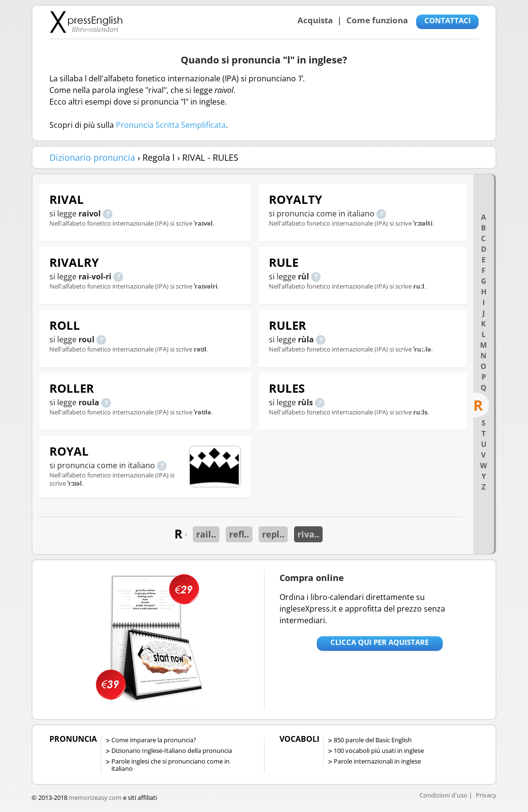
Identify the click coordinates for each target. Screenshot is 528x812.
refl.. (239, 534)
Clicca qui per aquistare (380, 642)
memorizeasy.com (95, 797)
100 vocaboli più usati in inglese (379, 751)
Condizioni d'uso (443, 795)
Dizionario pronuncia (92, 157)
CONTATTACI (448, 20)
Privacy (486, 795)
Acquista (315, 20)
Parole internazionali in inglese (377, 761)
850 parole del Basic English (373, 740)
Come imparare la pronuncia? (154, 740)
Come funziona (377, 20)
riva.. (308, 534)
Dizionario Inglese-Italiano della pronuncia (172, 751)
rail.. (206, 534)
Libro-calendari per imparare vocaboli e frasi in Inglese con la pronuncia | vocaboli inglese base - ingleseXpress (86, 22)
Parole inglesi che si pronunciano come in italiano (171, 765)
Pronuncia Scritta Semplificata (171, 125)
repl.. (273, 534)
